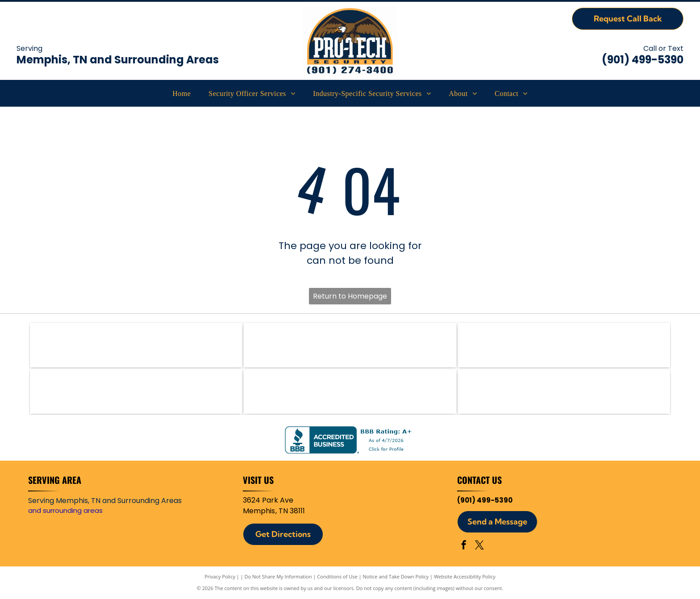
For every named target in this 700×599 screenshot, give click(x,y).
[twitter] (479, 546)
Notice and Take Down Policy (396, 576)
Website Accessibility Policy (465, 576)
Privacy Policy (220, 576)
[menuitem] (181, 94)
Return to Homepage (350, 296)
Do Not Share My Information (278, 576)
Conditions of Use (337, 576)
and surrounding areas (65, 510)
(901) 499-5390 (643, 60)
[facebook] (464, 546)
